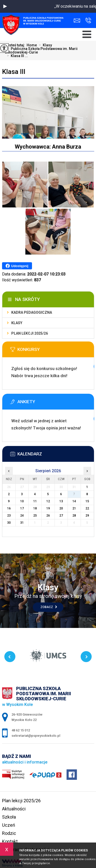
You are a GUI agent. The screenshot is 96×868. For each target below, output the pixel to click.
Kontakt (10, 841)
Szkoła (9, 817)
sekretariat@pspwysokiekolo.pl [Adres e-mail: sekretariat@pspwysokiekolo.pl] (36, 736)
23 (9, 516)
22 (87, 508)
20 (61, 508)
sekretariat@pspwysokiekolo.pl (77, 21)
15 (87, 501)
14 (74, 501)
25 (35, 516)
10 (22, 501)
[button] (5, 6)
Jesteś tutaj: (16, 45)
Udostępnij (17, 266)
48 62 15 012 (88, 20)
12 (48, 501)
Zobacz (49, 607)
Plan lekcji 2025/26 (30, 333)
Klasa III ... (16, 56)
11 (35, 501)
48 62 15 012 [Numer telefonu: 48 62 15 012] (21, 730)
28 (74, 516)
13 (61, 501)
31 (22, 523)
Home (32, 45)
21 (74, 508)
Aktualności (14, 809)
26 (48, 516)
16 (9, 508)
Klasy (44, 45)
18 (35, 508)
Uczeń (9, 825)
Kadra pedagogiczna (32, 312)
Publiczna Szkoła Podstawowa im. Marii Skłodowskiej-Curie (41, 50)
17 (22, 508)
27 (61, 516)
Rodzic (9, 833)
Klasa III (14, 72)
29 (87, 516)
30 (9, 523)
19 (48, 508)
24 (22, 516)
